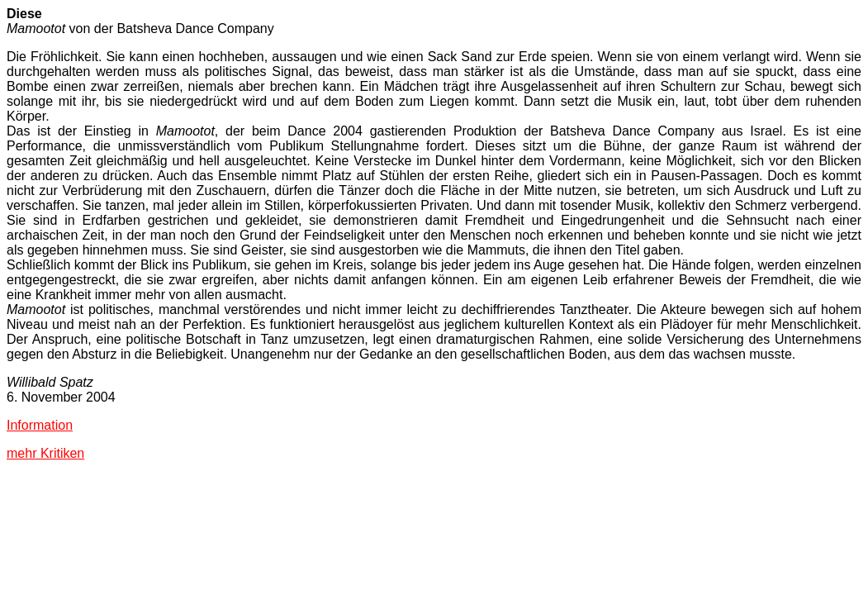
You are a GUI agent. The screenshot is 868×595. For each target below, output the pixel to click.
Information (40, 425)
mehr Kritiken (45, 453)
